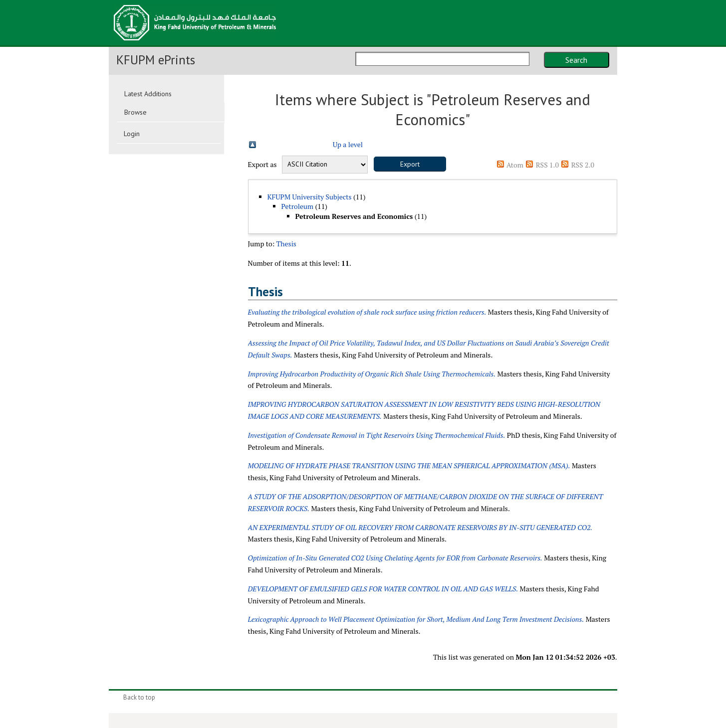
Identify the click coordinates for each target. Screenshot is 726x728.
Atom (515, 165)
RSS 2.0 (583, 165)
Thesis (286, 244)
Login (132, 134)
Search (576, 60)
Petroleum (298, 206)
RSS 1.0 (547, 165)
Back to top (139, 697)
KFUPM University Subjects (310, 197)
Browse (135, 112)
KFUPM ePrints (156, 60)
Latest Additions (148, 94)
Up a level (348, 144)
